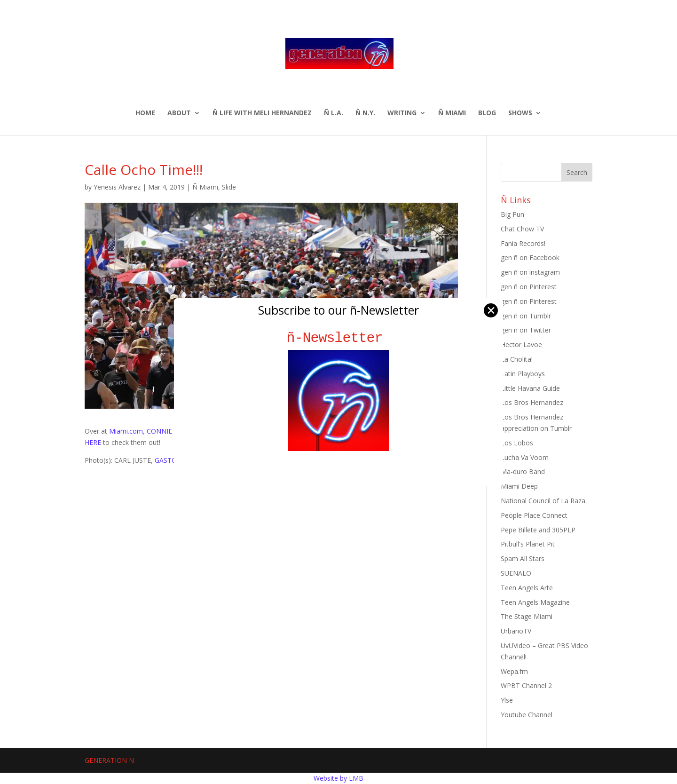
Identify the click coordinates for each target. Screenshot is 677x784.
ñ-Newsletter (339, 338)
